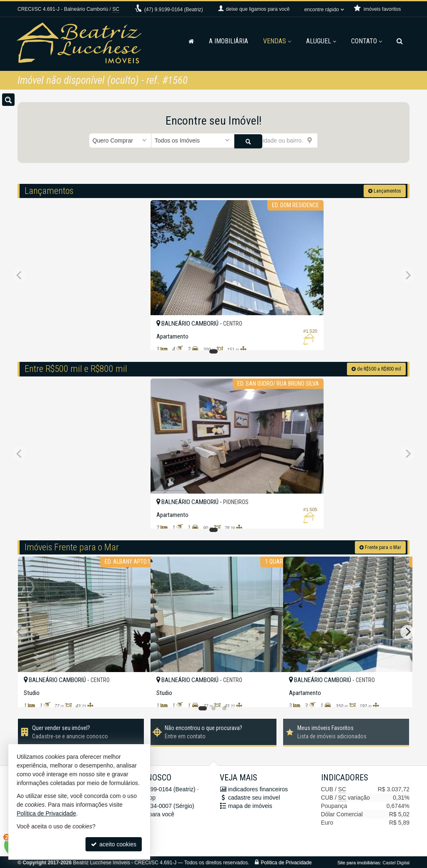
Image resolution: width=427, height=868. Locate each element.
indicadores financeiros (258, 788)
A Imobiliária (229, 41)
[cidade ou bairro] (276, 140)
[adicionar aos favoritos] (268, 336)
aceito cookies (114, 844)
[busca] (400, 41)
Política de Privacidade (286, 862)
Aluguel (321, 41)
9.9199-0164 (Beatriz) (174, 10)
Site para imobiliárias (359, 862)
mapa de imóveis (250, 805)
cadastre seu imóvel (254, 797)
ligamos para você (151, 813)
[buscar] (328, 140)
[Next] (407, 631)
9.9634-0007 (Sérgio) (161, 805)
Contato (367, 41)
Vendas (277, 41)
